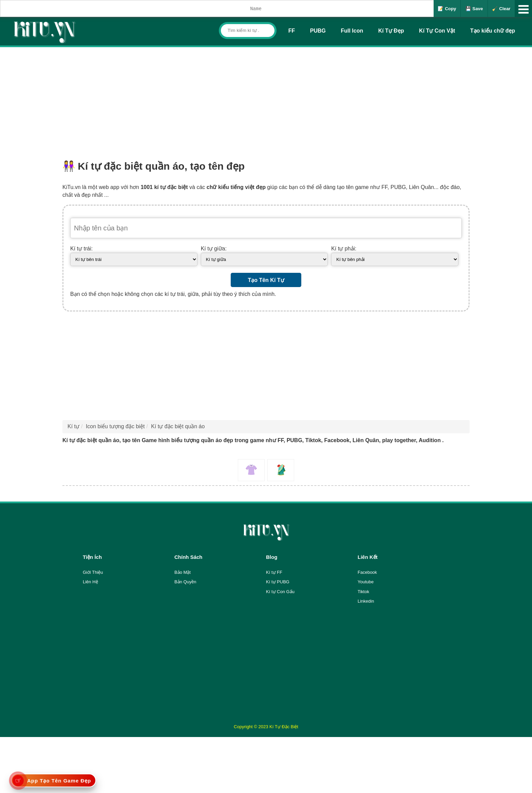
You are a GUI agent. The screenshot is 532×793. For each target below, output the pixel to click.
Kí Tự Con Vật (437, 31)
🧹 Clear (501, 9)
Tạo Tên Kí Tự (266, 280)
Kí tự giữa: (214, 249)
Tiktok (363, 592)
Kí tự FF (274, 572)
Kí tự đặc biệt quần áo (178, 426)
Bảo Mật (183, 572)
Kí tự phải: (344, 249)
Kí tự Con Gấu (280, 592)
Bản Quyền (185, 582)
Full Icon (352, 31)
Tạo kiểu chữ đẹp (493, 31)
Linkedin (366, 601)
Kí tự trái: (81, 249)
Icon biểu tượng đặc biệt (115, 426)
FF (292, 31)
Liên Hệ (90, 582)
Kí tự (73, 426)
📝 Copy (447, 9)
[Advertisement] (266, 98)
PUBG (318, 31)
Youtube (366, 582)
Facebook (367, 572)
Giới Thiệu (93, 572)
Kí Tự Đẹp (391, 31)
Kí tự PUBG (278, 582)
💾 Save (474, 9)
